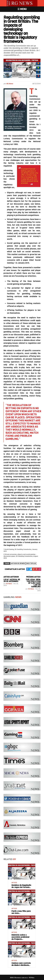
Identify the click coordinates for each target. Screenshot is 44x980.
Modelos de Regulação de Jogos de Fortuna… (21, 886)
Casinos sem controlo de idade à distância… (21, 964)
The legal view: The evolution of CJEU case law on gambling (33, 583)
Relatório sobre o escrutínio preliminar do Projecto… (20, 937)
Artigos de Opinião (18, 563)
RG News (10, 84)
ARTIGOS (14, 883)
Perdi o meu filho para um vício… (21, 912)
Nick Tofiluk (31, 563)
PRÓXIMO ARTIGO (33, 577)
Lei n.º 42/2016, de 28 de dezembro (12, 580)
